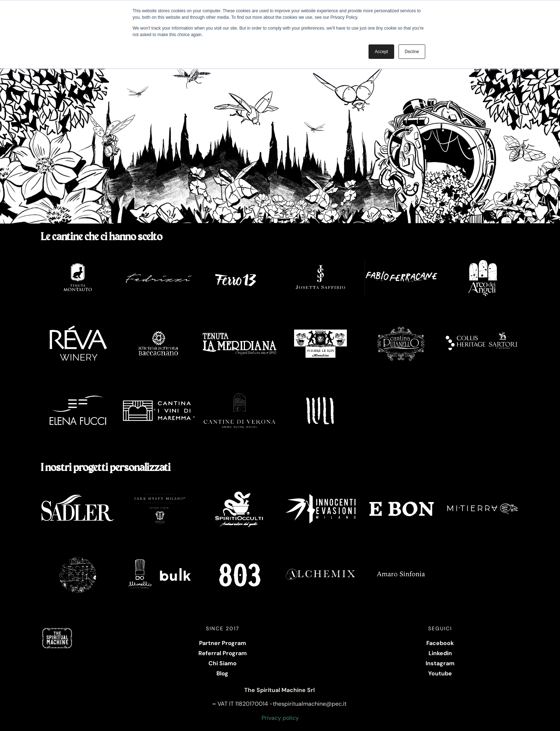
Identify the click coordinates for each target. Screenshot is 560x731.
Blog (222, 673)
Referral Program (223, 653)
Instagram (440, 663)
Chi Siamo (223, 663)
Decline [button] (412, 52)
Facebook (440, 643)
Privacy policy (280, 718)
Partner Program (223, 643)
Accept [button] (381, 52)
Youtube (440, 673)
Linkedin (440, 653)
